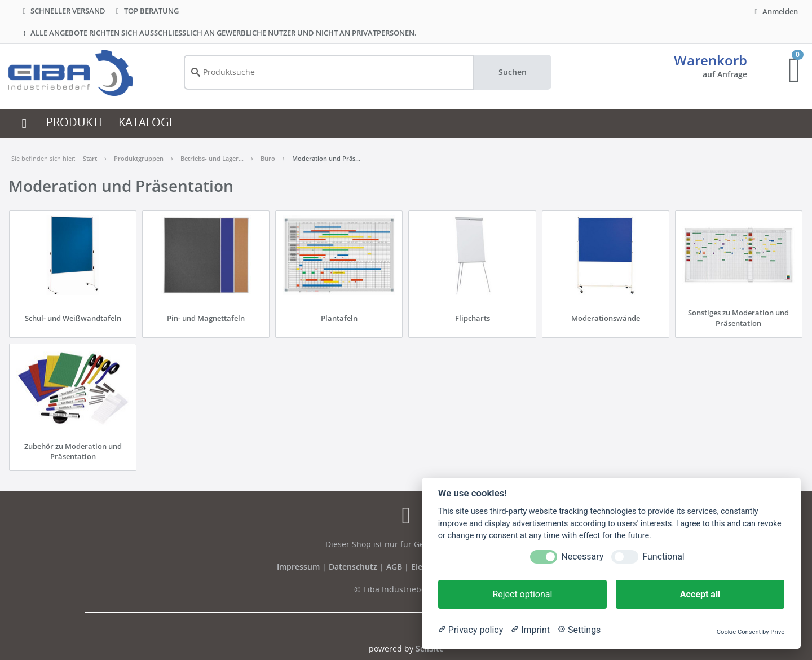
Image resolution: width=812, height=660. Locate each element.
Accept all (700, 594)
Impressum (299, 567)
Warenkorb (710, 60)
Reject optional (522, 594)
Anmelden (775, 11)
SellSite (430, 648)
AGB (395, 567)
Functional (663, 556)
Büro (268, 158)
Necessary (582, 556)
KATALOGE (147, 122)
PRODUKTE (76, 122)
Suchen (513, 72)
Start (90, 158)
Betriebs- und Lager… (212, 158)
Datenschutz (353, 567)
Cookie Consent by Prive (751, 632)
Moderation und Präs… (326, 158)
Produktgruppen (139, 158)
